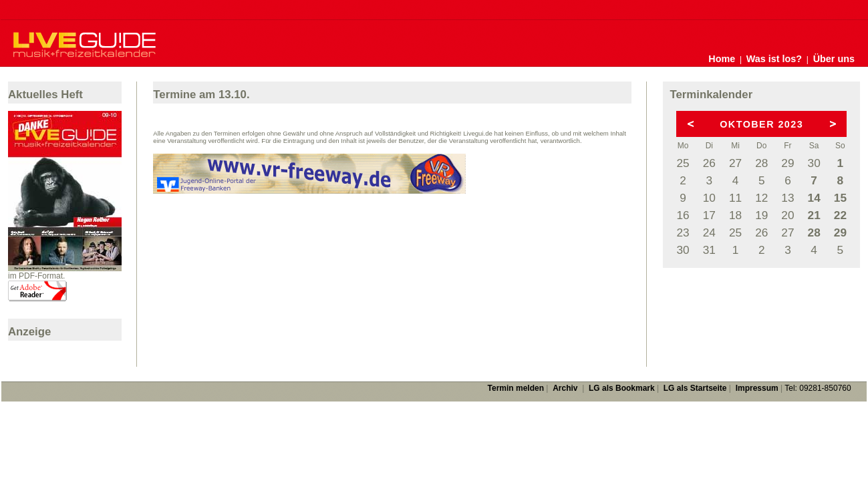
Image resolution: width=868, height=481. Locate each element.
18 (735, 215)
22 (840, 215)
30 (814, 163)
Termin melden (516, 388)
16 (683, 215)
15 (840, 198)
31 (709, 250)
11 (735, 198)
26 (709, 163)
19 (761, 215)
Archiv (565, 388)
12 (761, 198)
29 (787, 163)
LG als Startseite (695, 388)
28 (761, 163)
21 (814, 215)
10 (709, 198)
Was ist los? (774, 59)
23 (683, 232)
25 (683, 163)
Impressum (757, 388)
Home (722, 59)
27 (735, 163)
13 (787, 198)
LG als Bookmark (622, 388)
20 (787, 215)
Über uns (834, 59)
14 (814, 198)
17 (709, 215)
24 (709, 232)
